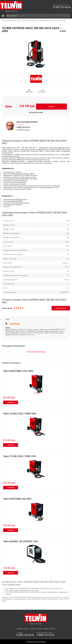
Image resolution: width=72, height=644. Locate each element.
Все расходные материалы (36, 352)
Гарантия (40, 629)
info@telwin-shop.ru (23, 130)
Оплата (27, 629)
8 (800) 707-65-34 (62, 7)
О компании (20, 629)
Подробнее (11, 402)
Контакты (53, 629)
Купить (51, 106)
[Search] (38, 16)
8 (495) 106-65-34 (25, 635)
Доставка (33, 629)
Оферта (46, 629)
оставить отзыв (61, 308)
